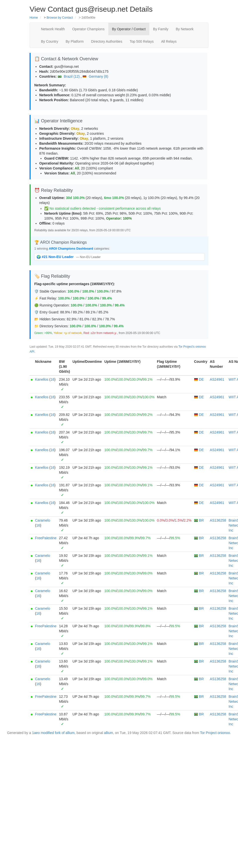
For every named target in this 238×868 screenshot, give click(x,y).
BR (199, 520)
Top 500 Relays (142, 41)
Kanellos (42, 379)
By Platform (75, 41)
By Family (161, 29)
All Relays (169, 41)
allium (108, 733)
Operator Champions (88, 29)
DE (199, 379)
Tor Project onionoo (215, 733)
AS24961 (217, 379)
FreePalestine (46, 538)
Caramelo (43, 520)
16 (52, 379)
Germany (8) (95, 76)
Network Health (53, 29)
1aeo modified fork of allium (53, 733)
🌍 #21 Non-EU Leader (56, 257)
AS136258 (218, 520)
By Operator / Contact (129, 29)
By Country (50, 41)
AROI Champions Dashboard (71, 249)
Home (34, 18)
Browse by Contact (60, 18)
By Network (185, 29)
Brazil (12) (69, 76)
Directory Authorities (107, 41)
